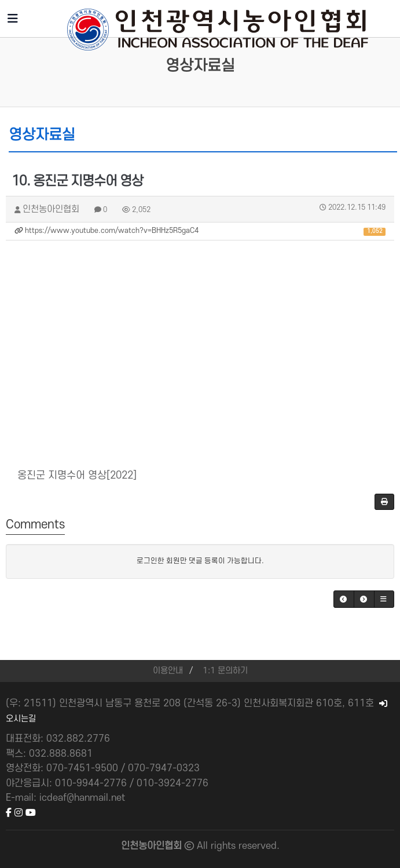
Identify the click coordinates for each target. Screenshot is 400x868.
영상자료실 (200, 66)
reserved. (259, 846)
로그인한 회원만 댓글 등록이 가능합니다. (200, 561)
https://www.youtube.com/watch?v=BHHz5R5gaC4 (200, 231)
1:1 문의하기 (225, 671)
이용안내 (168, 671)
